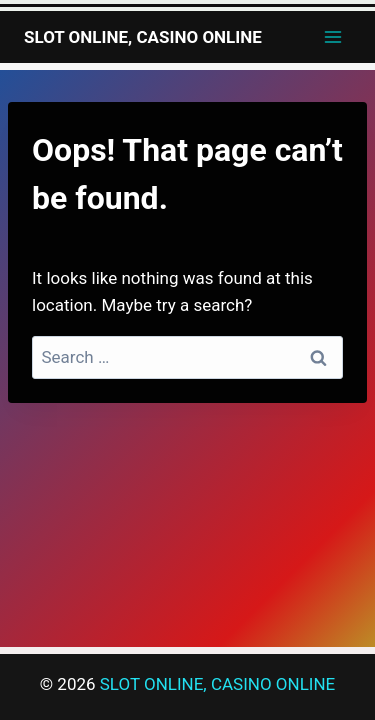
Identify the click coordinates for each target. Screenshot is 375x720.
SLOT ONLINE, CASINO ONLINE (217, 684)
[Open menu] (332, 36)
